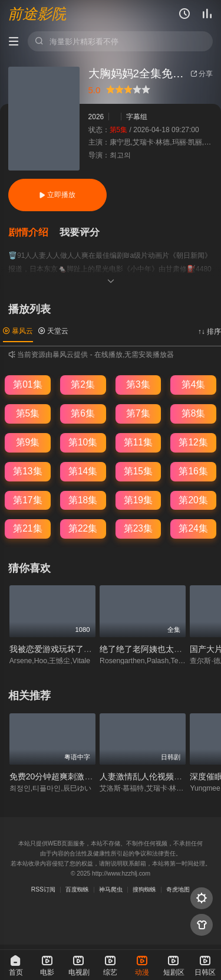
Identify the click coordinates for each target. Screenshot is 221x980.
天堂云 (53, 331)
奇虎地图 (178, 889)
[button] (34, 233)
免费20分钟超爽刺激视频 (55, 776)
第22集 (83, 528)
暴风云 (18, 331)
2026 (96, 117)
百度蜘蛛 (77, 889)
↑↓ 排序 (210, 332)
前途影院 (37, 14)
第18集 (83, 500)
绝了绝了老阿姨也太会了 (145, 649)
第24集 (193, 528)
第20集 (193, 500)
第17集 (27, 500)
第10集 (83, 442)
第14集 (83, 471)
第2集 (83, 384)
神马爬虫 (111, 889)
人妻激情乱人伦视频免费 (145, 776)
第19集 (138, 500)
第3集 (138, 384)
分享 (202, 74)
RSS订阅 (43, 889)
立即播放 (57, 195)
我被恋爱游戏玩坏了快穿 (55, 649)
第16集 (193, 471)
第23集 (138, 528)
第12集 (193, 442)
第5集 (28, 413)
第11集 (138, 442)
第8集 (194, 413)
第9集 (28, 442)
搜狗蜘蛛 (144, 889)
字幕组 (137, 117)
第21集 (27, 528)
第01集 (27, 384)
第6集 (83, 413)
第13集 (27, 471)
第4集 (194, 384)
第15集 (138, 471)
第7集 (138, 413)
